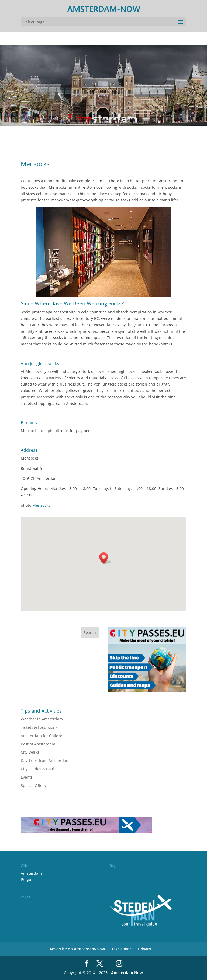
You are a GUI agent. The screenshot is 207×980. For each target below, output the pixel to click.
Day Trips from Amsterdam (45, 760)
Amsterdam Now (127, 973)
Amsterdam (31, 873)
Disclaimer (121, 949)
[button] (105, 558)
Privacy (145, 949)
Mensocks (41, 505)
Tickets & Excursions (39, 727)
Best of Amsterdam (38, 744)
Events (27, 777)
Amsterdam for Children (43, 736)
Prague (27, 879)
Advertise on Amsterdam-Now (77, 949)
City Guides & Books (39, 769)
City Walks (30, 752)
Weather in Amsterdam (42, 719)
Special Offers (33, 785)
